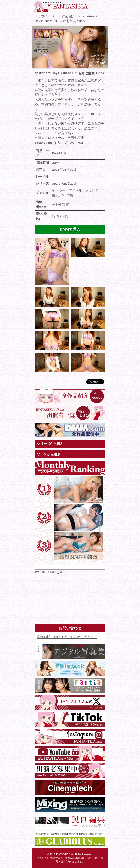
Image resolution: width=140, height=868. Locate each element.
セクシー (59, 191)
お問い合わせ (94, 6)
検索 (102, 6)
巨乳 (56, 195)
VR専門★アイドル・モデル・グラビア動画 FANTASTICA (61, 7)
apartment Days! (64, 183)
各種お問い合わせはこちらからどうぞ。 (67, 637)
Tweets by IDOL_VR (49, 572)
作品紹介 (69, 16)
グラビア (92, 191)
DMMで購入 (70, 229)
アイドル (75, 191)
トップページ (44, 16)
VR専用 (68, 195)
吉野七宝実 (61, 205)
